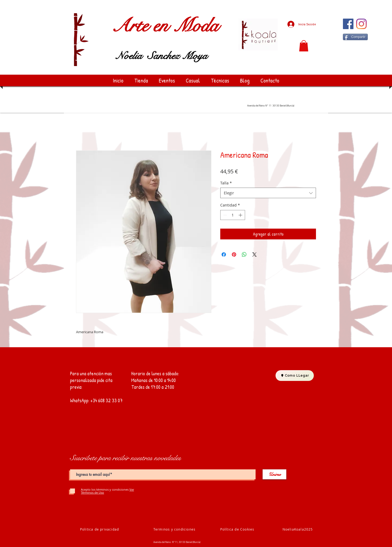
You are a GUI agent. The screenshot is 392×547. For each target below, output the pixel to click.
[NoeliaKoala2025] (298, 529)
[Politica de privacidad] (100, 529)
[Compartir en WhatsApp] (244, 254)
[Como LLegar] (295, 376)
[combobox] (268, 193)
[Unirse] (274, 474)
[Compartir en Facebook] (224, 254)
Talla (226, 183)
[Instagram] (361, 24)
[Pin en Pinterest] (234, 254)
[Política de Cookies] (238, 529)
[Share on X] (255, 254)
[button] (304, 46)
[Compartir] (355, 37)
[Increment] (241, 215)
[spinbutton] (233, 215)
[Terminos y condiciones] (175, 529)
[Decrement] (224, 215)
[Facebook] (348, 24)
